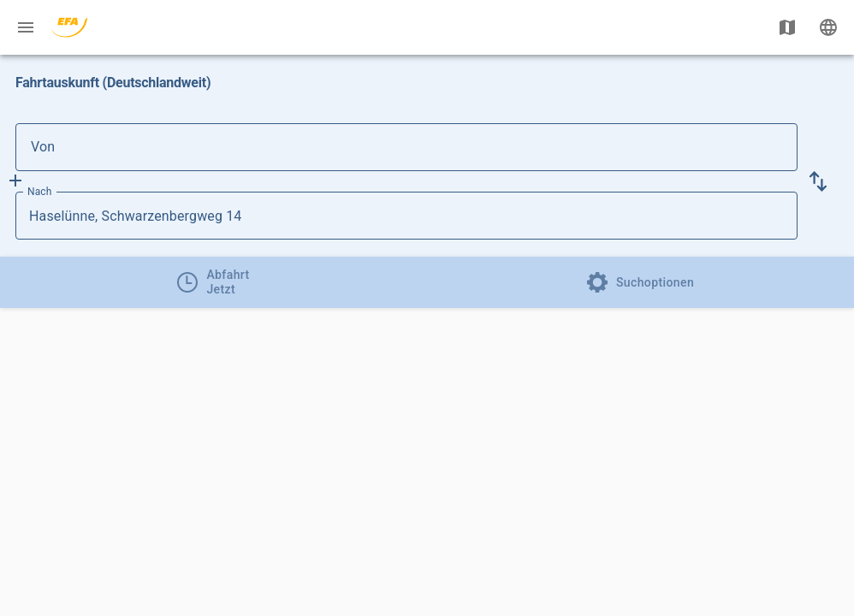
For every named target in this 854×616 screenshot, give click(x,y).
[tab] (213, 282)
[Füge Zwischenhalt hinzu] (15, 181)
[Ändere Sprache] (828, 27)
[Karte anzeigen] (787, 27)
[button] (818, 181)
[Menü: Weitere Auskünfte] (26, 27)
